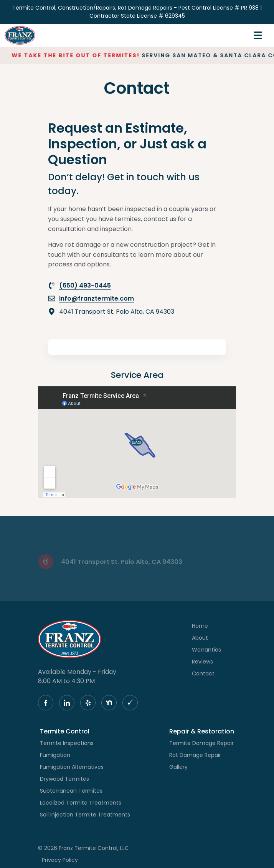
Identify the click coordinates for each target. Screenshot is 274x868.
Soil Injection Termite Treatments (85, 815)
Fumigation (55, 755)
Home (200, 626)
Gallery (178, 767)
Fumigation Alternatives (72, 767)
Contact (203, 673)
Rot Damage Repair (195, 755)
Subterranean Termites (71, 791)
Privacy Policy (60, 860)
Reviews (202, 662)
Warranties (206, 650)
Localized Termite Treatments (81, 803)
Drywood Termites (64, 779)
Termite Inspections (67, 743)
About (200, 638)
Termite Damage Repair (201, 743)
